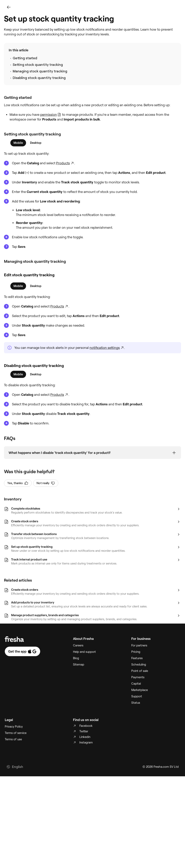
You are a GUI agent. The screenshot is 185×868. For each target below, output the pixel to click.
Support (137, 697)
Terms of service (16, 733)
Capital (136, 684)
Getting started (25, 58)
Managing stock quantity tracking (40, 71)
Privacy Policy (14, 727)
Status (136, 703)
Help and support (84, 652)
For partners (139, 646)
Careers (78, 646)
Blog (76, 658)
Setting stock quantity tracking (38, 65)
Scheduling (139, 665)
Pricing (136, 652)
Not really (46, 483)
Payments (138, 677)
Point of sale (140, 671)
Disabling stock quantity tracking (39, 78)
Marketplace (140, 690)
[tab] (18, 143)
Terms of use (13, 740)
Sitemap (79, 665)
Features (137, 658)
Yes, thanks (18, 483)
